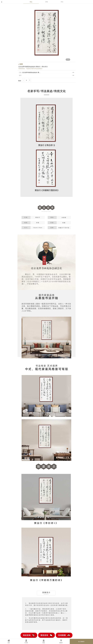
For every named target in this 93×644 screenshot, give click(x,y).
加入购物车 (81, 642)
